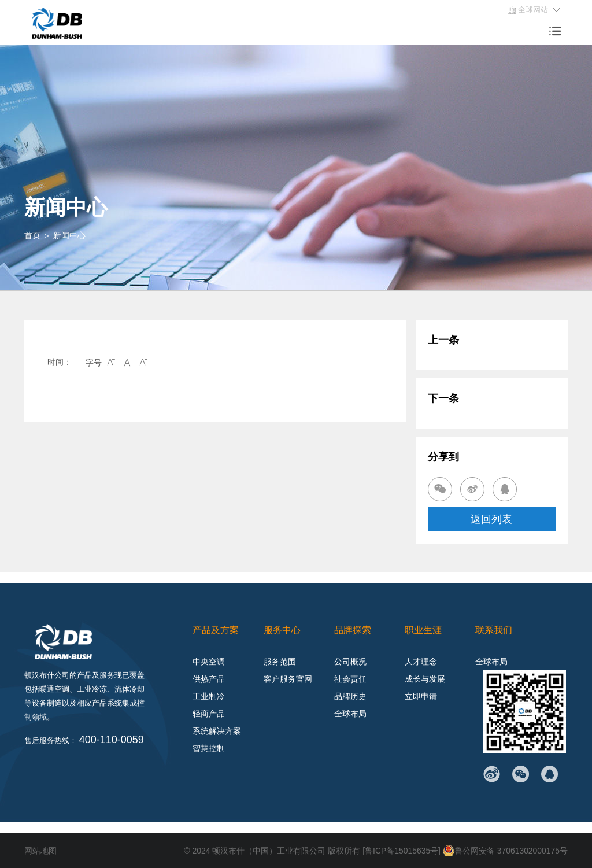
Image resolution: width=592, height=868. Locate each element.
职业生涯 (423, 630)
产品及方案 (216, 630)
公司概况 (350, 662)
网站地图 (40, 851)
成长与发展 (425, 679)
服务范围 (280, 662)
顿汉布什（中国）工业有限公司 (268, 851)
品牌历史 (350, 696)
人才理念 (421, 662)
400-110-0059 (112, 740)
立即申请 (421, 696)
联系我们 (494, 630)
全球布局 (350, 714)
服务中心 (282, 630)
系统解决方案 (217, 731)
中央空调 (209, 662)
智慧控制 (209, 748)
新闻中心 (69, 235)
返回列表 (491, 519)
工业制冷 (209, 696)
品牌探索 (353, 630)
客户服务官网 (288, 679)
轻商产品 (209, 714)
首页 (32, 235)
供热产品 (209, 679)
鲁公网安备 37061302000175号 (505, 851)
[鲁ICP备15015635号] (402, 851)
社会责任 (350, 679)
